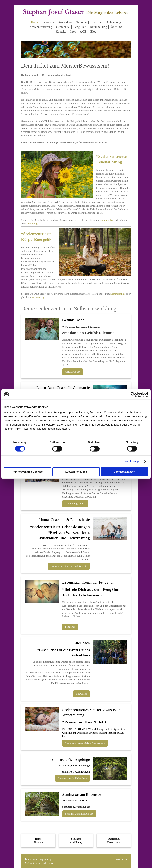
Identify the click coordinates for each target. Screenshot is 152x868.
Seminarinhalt (107, 220)
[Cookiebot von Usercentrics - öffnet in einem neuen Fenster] (133, 394)
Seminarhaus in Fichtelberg (72, 778)
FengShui (70, 627)
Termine (38, 842)
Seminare (76, 839)
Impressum (114, 839)
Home (38, 839)
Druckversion (33, 859)
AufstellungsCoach (75, 503)
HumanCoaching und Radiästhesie (69, 566)
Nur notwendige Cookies (28, 472)
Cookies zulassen (125, 472)
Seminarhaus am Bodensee (79, 814)
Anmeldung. (32, 223)
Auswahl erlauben (76, 472)
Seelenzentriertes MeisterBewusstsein (85, 743)
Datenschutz (114, 842)
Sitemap (47, 859)
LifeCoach (81, 694)
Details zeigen (132, 461)
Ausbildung (76, 842)
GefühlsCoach (73, 372)
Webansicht (122, 859)
